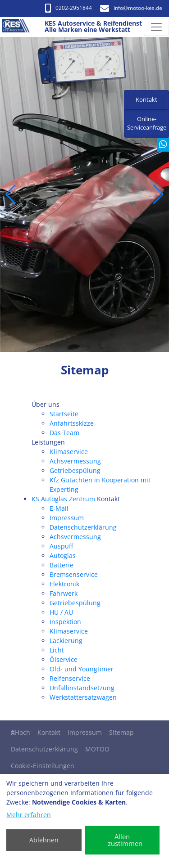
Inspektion (65, 622)
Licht (57, 650)
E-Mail (59, 508)
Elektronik (64, 584)
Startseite (64, 414)
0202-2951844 (69, 8)
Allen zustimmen (125, 840)
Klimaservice (69, 452)
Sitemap (121, 732)
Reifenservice (70, 678)
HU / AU (61, 612)
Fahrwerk (64, 593)
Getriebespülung (75, 470)
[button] (11, 194)
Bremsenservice (74, 574)
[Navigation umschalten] (156, 27)
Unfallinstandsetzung (82, 688)
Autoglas (63, 555)
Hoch (21, 732)
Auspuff (61, 546)
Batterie (62, 565)
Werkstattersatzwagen (83, 697)
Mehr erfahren (29, 815)
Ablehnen (44, 840)
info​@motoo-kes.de (131, 8)
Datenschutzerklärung (83, 527)
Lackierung (66, 641)
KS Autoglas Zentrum (63, 499)
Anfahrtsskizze (72, 423)
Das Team (64, 433)
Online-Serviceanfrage (147, 123)
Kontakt (49, 732)
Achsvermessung (75, 461)
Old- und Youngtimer (82, 669)
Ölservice (64, 659)
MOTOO (97, 749)
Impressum (67, 518)
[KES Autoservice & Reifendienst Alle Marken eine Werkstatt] (20, 27)
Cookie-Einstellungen (43, 766)
